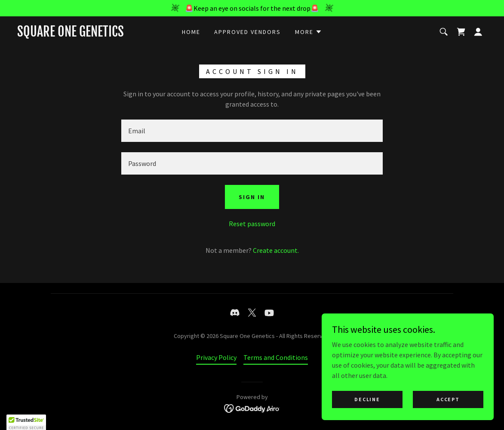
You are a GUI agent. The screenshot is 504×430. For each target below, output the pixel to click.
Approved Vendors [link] (247, 32)
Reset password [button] (252, 224)
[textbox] (252, 131)
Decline (367, 399)
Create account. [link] (276, 250)
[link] (71, 34)
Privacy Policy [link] (216, 357)
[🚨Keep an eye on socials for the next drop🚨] (252, 8)
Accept (448, 399)
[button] (309, 32)
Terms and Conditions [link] (276, 357)
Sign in (252, 197)
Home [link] (191, 32)
